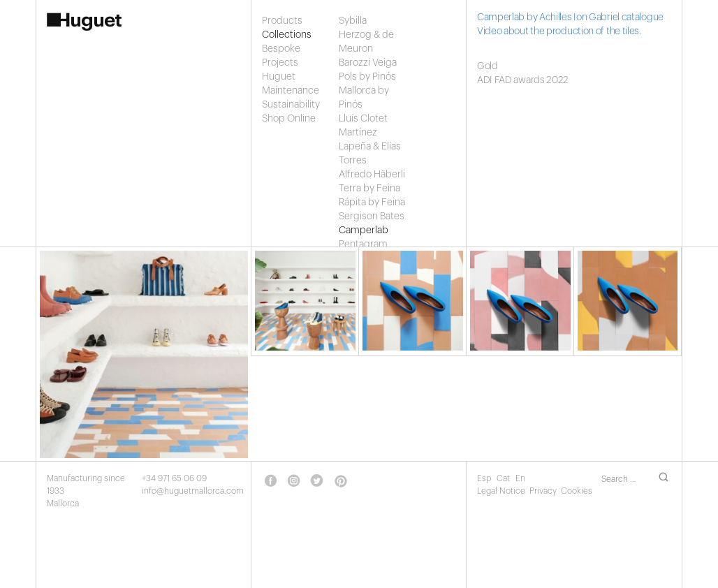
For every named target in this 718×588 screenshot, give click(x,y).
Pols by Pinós (367, 77)
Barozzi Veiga (368, 63)
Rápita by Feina (372, 203)
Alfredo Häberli (372, 175)
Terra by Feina (369, 189)
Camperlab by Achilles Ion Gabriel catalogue (570, 17)
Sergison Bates (372, 216)
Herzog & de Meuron (366, 42)
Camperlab (364, 230)
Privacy (543, 491)
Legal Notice (501, 491)
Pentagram (363, 244)
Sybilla (353, 21)
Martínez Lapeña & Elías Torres (370, 147)
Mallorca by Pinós (364, 98)
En (520, 478)
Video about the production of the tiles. (559, 31)
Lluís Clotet (363, 119)
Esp (485, 478)
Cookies (577, 491)
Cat (504, 478)
